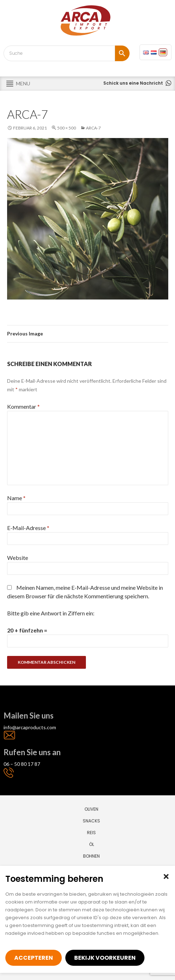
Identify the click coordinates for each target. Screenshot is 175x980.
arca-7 (93, 128)
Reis (91, 833)
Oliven (91, 809)
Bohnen (91, 856)
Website (18, 558)
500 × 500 (67, 128)
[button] (166, 876)
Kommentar (23, 406)
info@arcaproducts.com (30, 727)
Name (16, 498)
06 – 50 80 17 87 (22, 764)
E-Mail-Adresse (28, 528)
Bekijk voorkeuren (105, 958)
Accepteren (34, 958)
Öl (92, 844)
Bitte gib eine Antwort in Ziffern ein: (51, 613)
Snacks (91, 821)
